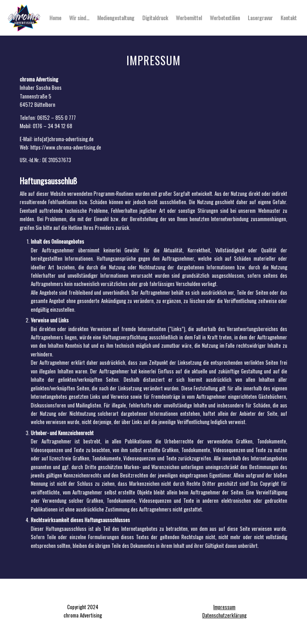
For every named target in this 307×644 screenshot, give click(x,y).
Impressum (224, 607)
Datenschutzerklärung (224, 615)
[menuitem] (55, 18)
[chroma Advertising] (24, 18)
